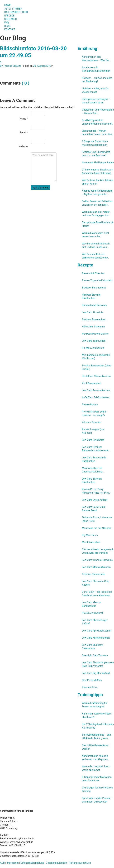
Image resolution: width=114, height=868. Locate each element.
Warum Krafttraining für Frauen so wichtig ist (94, 705)
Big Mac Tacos (90, 535)
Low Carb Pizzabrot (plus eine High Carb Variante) (98, 664)
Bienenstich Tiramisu (93, 273)
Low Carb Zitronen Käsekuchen (92, 480)
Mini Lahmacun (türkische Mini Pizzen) (96, 357)
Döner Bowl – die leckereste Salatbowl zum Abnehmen (97, 594)
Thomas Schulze (12, 66)
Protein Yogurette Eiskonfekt (97, 280)
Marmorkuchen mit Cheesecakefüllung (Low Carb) (92, 470)
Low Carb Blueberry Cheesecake (92, 647)
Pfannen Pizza (90, 687)
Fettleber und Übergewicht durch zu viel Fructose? (96, 154)
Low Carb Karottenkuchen (96, 638)
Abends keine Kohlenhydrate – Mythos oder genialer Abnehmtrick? (97, 193)
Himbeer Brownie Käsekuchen (91, 296)
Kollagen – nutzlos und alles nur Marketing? (97, 80)
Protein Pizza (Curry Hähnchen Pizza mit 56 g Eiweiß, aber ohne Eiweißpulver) (95, 491)
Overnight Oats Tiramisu (95, 655)
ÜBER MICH (11, 19)
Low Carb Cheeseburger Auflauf (95, 622)
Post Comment (41, 188)
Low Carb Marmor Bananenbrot (92, 604)
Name (24, 119)
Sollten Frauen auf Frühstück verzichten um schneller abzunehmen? (97, 203)
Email (24, 133)
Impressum (13, 863)
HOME (8, 5)
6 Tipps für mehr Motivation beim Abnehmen (97, 779)
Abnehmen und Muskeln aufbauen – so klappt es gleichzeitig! (95, 758)
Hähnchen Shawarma (93, 327)
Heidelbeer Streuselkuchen (96, 376)
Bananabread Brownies (94, 305)
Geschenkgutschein (56, 863)
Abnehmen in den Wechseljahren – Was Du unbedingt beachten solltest (97, 59)
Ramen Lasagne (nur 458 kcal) (93, 431)
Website (23, 146)
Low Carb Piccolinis (92, 312)
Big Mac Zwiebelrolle (93, 348)
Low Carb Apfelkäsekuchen (96, 631)
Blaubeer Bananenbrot (94, 288)
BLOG (7, 26)
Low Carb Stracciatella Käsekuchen (94, 459)
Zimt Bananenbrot (92, 383)
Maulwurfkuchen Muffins (95, 334)
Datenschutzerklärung (32, 863)
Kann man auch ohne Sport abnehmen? (96, 715)
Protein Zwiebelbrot (92, 613)
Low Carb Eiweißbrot (93, 440)
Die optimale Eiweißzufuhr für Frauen (98, 224)
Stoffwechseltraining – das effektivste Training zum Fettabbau (96, 737)
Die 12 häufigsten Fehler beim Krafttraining (98, 726)
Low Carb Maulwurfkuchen (96, 567)
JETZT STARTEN (13, 9)
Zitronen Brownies (92, 422)
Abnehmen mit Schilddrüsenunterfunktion (96, 69)
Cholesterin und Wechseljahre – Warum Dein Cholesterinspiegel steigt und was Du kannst (98, 112)
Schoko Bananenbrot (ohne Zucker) (96, 367)
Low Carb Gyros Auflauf (95, 500)
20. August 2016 (42, 66)
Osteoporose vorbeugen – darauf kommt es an (96, 101)
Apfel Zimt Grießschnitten (96, 397)
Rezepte (85, 265)
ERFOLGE (9, 16)
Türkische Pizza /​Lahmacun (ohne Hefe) (97, 519)
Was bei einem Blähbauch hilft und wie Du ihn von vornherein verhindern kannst (97, 246)
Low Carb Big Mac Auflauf (96, 673)
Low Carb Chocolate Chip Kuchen (95, 583)
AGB (2, 863)
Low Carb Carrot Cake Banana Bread (94, 509)
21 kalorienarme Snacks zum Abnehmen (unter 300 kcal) (97, 171)
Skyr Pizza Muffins (92, 680)
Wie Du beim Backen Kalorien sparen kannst (98, 182)
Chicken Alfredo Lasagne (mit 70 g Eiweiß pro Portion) (98, 551)
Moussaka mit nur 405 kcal (96, 528)
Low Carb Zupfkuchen (94, 341)
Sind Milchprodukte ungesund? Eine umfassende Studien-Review (97, 122)
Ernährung (87, 48)
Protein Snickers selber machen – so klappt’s (94, 413)
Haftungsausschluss (80, 863)
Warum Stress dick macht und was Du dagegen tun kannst (96, 214)
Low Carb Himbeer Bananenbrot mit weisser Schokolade (95, 449)
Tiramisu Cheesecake (93, 574)
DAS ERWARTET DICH (18, 12)
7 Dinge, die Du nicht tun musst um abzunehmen (95, 143)
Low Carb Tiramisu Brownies (97, 560)
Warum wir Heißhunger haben (98, 163)
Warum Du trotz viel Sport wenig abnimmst (96, 768)
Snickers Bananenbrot (94, 319)
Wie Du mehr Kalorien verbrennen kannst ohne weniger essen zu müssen (96, 256)
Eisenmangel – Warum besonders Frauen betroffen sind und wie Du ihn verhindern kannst (97, 133)
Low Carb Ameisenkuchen (96, 390)
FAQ (6, 23)
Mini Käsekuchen (91, 542)
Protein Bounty (90, 405)
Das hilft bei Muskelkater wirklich (95, 747)
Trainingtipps (90, 695)
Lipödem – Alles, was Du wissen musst (95, 90)
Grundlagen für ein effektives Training (97, 789)
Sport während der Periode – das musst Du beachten (97, 800)
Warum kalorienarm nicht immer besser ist (95, 235)
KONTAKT (10, 29)
